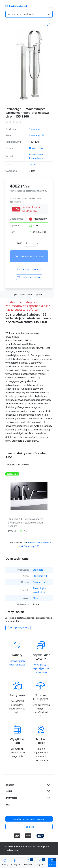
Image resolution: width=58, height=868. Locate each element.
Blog (8, 805)
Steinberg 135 (37, 135)
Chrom (33, 165)
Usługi (9, 791)
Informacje (11, 798)
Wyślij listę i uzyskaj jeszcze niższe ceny (41, 668)
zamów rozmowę (29, 277)
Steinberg (34, 129)
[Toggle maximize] (49, 25)
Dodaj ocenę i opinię (18, 628)
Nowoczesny (36, 148)
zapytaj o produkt (29, 269)
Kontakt (10, 785)
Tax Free (29, 827)
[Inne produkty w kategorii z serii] (29, 465)
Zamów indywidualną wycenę (29, 819)
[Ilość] (30, 243)
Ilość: (20, 243)
